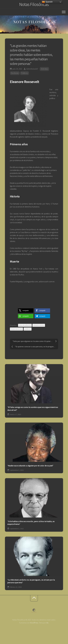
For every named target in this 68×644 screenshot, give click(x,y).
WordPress (34, 623)
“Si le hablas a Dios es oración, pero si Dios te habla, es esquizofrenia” (31, 523)
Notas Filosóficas (34, 4)
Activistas (44, 69)
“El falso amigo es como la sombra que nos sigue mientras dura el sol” (33, 409)
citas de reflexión (25, 325)
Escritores (15, 73)
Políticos (24, 73)
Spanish (47, 2)
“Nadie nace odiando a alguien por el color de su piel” (30, 466)
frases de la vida (16, 329)
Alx (47, 623)
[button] (26, 311)
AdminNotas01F (32, 69)
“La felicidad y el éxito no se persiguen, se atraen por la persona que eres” (31, 581)
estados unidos (39, 325)
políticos (28, 329)
